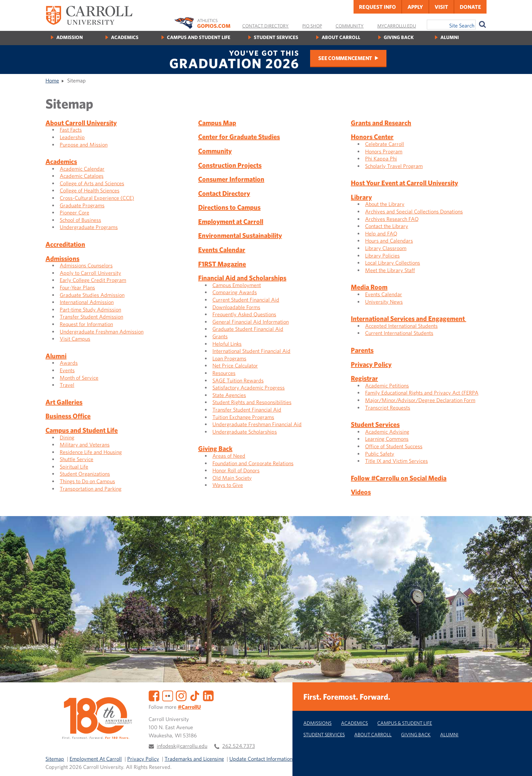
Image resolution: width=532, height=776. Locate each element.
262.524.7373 (239, 746)
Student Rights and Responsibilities (252, 402)
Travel (67, 385)
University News (384, 302)
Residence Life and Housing (91, 452)
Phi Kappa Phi (381, 158)
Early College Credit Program (93, 280)
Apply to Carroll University (90, 273)
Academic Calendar (82, 169)
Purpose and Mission (84, 145)
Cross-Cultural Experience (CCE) (97, 198)
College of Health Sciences (90, 190)
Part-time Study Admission (90, 309)
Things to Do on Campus (87, 481)
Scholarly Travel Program (394, 166)
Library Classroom (386, 248)
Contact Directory (265, 26)
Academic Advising (387, 432)
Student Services (276, 37)
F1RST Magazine (222, 264)
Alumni (450, 37)
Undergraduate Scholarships (245, 432)
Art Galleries (64, 402)
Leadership (72, 137)
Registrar (364, 378)
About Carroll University (81, 123)
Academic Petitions (387, 385)
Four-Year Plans (77, 287)
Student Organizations (85, 474)
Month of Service (79, 378)
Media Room (369, 287)
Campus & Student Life (405, 723)
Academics (125, 37)
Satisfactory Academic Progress (249, 387)
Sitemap (55, 759)
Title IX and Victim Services (396, 461)
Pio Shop (312, 26)
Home (52, 80)
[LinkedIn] (208, 695)
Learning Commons (387, 439)
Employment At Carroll (96, 759)
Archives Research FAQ (392, 219)
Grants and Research (381, 123)
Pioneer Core (74, 212)
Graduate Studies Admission (92, 295)
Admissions (62, 258)
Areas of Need (229, 456)
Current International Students (399, 333)
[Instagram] (181, 695)
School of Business (80, 220)
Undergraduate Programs (89, 227)
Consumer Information (231, 179)
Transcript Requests (388, 408)
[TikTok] (195, 695)
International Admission (87, 302)
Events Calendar (222, 250)
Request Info (377, 7)
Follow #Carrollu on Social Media (399, 478)
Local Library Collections (393, 263)
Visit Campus (75, 339)
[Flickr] (168, 695)
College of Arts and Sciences (92, 183)
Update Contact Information (261, 759)
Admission (70, 37)
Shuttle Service (77, 459)
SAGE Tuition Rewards (238, 380)
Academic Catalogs (82, 176)
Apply (415, 7)
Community (350, 26)
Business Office (68, 416)
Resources (224, 373)
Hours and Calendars (389, 241)
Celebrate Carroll (385, 144)
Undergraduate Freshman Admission (102, 332)
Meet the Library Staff (390, 270)
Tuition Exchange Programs (243, 417)
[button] (519, 763)
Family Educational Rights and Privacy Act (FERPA (422, 393)
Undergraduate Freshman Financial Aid (257, 424)
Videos (361, 492)
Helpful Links (227, 344)
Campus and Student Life (199, 37)
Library (361, 197)
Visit (441, 7)
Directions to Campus (229, 207)
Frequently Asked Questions (244, 314)
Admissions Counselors (86, 265)
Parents (362, 350)
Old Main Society (232, 478)
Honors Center (372, 137)
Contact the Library (387, 226)
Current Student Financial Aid (246, 300)
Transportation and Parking (91, 489)
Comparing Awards (235, 292)
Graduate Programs (82, 205)
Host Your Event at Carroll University (404, 183)
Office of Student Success (394, 446)
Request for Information (86, 324)
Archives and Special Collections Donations (414, 211)
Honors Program (384, 151)
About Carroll (341, 37)
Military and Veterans (85, 444)
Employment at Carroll (231, 221)
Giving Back (399, 37)
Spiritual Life (74, 467)
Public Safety (380, 454)
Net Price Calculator (235, 365)
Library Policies (382, 255)
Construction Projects (230, 165)
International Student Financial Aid (251, 351)
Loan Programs (229, 358)
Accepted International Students (401, 326)
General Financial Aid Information (251, 322)
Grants (220, 336)
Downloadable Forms (236, 307)
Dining (67, 437)
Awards (69, 363)
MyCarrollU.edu (397, 26)
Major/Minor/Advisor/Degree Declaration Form (420, 400)
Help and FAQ (381, 233)
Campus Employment (237, 285)
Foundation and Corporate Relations (253, 463)
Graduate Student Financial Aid (248, 329)
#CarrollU (189, 707)
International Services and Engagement (408, 318)
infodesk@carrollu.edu (182, 746)
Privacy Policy (371, 364)
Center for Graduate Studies (239, 137)
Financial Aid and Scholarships (242, 278)
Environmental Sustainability (240, 235)
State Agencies (229, 395)
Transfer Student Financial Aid (247, 410)
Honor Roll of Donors (236, 470)
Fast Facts (71, 130)
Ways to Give (228, 485)
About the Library (385, 204)
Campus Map (217, 123)
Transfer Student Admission (91, 317)
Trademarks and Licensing (194, 759)
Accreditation (65, 244)
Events (67, 370)
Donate (470, 7)
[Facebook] (154, 695)
